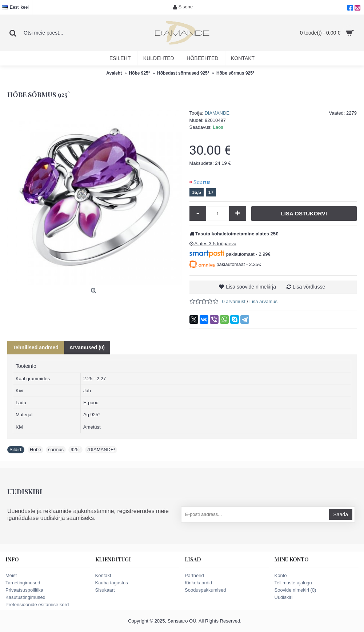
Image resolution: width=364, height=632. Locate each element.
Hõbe (35, 450)
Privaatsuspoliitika (24, 590)
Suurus (202, 182)
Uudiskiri (284, 597)
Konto (281, 575)
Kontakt (103, 575)
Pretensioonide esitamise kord (37, 605)
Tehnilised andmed (36, 347)
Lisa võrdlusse (309, 287)
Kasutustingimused (25, 597)
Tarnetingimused (23, 583)
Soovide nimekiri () (295, 590)
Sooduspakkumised (205, 590)
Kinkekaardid (198, 583)
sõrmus (56, 450)
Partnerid (194, 575)
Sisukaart (105, 590)
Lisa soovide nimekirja (251, 287)
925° (75, 450)
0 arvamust (234, 301)
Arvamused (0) (87, 347)
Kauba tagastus (112, 583)
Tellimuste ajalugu (293, 583)
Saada (341, 514)
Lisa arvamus (263, 301)
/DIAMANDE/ (101, 450)
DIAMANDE (217, 113)
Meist (11, 575)
